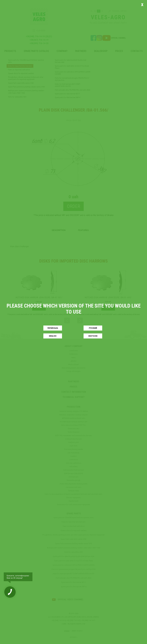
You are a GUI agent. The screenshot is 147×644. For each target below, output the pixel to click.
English (53, 336)
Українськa (53, 328)
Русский (93, 328)
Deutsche (93, 336)
